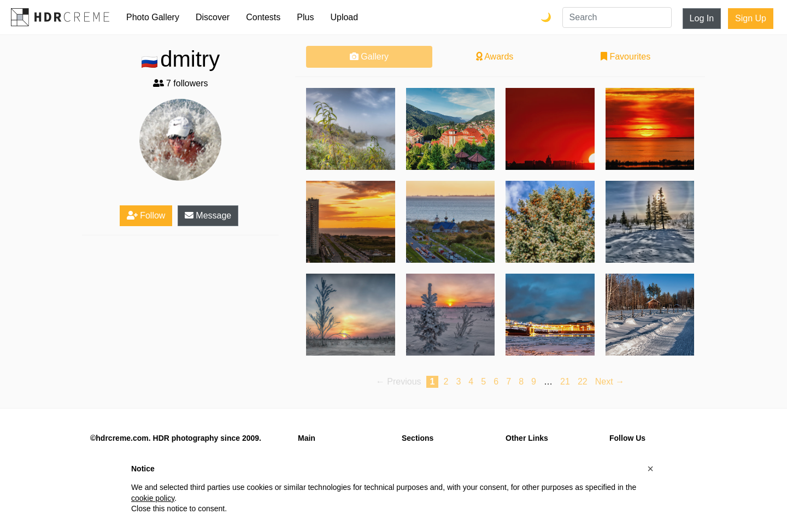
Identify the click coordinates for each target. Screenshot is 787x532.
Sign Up (751, 18)
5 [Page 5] (483, 382)
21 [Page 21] (565, 382)
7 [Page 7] (509, 382)
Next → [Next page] (610, 382)
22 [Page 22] (583, 382)
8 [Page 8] (521, 382)
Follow (146, 215)
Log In (702, 18)
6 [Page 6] (496, 382)
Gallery (369, 57)
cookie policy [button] (153, 498)
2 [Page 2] (446, 382)
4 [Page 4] (471, 382)
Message (208, 215)
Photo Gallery (153, 17)
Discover (213, 17)
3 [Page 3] (458, 382)
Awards (495, 57)
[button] (650, 469)
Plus (305, 17)
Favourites (626, 57)
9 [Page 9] (534, 382)
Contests (263, 17)
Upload (344, 17)
